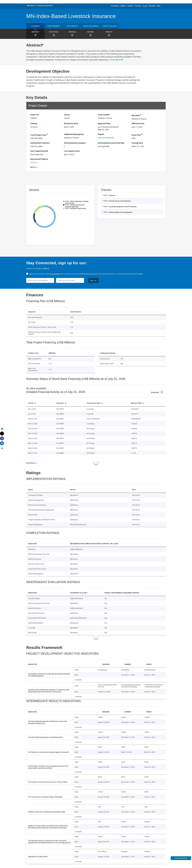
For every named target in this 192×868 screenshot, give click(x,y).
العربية (145, 6)
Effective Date (138, 123)
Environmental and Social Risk (111, 143)
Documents (72, 26)
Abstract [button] (35, 34)
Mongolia (34, 127)
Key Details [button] (54, 34)
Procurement (54, 26)
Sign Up (93, 280)
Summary (35, 26)
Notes (33, 167)
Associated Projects (39, 159)
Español (130, 6)
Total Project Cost (39, 135)
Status (67, 115)
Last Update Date (72, 151)
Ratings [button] (90, 34)
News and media (91, 26)
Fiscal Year (137, 135)
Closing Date (137, 143)
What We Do (31, 6)
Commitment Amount (40, 143)
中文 (158, 6)
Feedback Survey (181, 858)
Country (34, 123)
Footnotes (31, 463)
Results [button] (109, 34)
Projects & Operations (45, 6)
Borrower (136, 115)
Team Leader (104, 115)
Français (138, 6)
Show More (117, 60)
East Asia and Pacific (106, 138)
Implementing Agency (74, 134)
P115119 (34, 162)
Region (101, 134)
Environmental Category (75, 143)
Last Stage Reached (39, 151)
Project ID (35, 115)
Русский (152, 6)
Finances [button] (72, 34)
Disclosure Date (71, 123)
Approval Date (104, 123)
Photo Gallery (110, 26)
